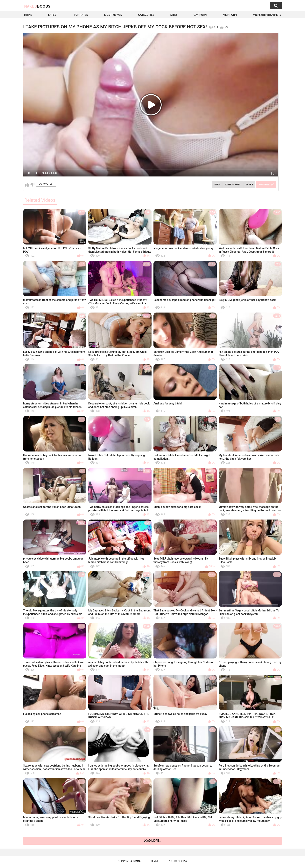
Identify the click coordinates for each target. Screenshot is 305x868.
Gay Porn (200, 15)
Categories (146, 15)
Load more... (153, 841)
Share (249, 185)
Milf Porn (230, 15)
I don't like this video (32, 185)
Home (28, 15)
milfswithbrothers (267, 15)
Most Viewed (113, 15)
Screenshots (233, 185)
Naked (37, 6)
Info (217, 185)
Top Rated (81, 15)
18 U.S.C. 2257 (178, 861)
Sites (174, 15)
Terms (155, 861)
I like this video (27, 185)
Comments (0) (266, 185)
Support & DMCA (129, 861)
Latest (53, 15)
